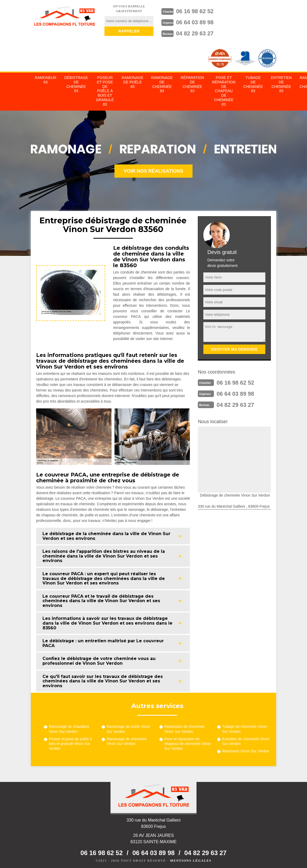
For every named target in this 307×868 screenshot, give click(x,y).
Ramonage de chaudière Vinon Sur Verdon (69, 727)
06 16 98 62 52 (201, 11)
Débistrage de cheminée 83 (76, 83)
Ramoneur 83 (46, 78)
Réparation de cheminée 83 (192, 83)
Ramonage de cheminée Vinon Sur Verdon (127, 740)
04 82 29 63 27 (201, 32)
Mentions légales (191, 859)
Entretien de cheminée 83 (281, 83)
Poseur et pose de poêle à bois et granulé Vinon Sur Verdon (70, 742)
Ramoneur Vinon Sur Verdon (246, 749)
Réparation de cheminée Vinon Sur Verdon (184, 727)
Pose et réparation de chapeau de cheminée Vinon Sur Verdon (188, 742)
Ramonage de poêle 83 (133, 81)
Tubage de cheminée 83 (253, 83)
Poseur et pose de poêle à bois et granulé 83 (105, 89)
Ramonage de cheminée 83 (162, 83)
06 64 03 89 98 (201, 21)
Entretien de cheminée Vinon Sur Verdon (246, 740)
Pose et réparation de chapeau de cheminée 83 (224, 89)
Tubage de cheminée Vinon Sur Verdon (244, 727)
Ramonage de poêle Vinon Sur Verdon (128, 727)
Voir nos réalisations (153, 169)
